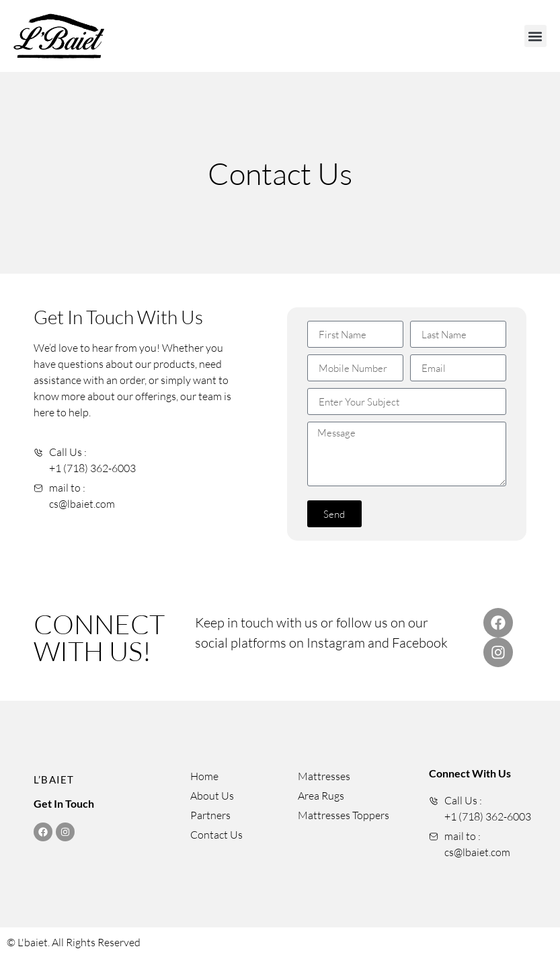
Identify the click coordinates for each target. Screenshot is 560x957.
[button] (535, 36)
